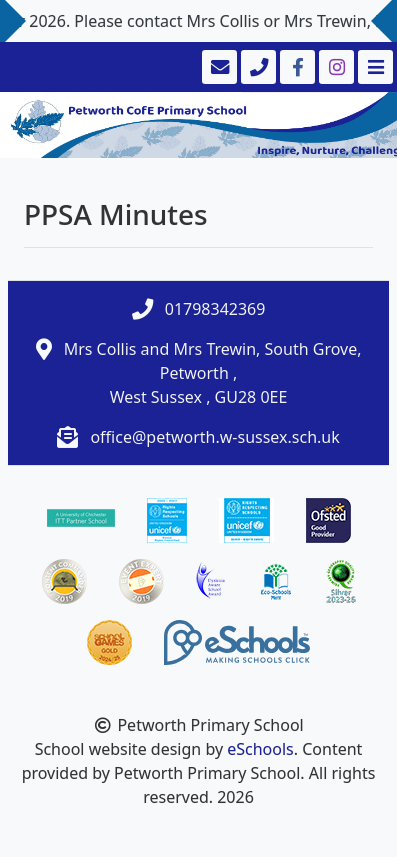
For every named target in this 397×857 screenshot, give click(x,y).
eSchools (260, 749)
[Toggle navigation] (373, 67)
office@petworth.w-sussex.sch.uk (214, 437)
